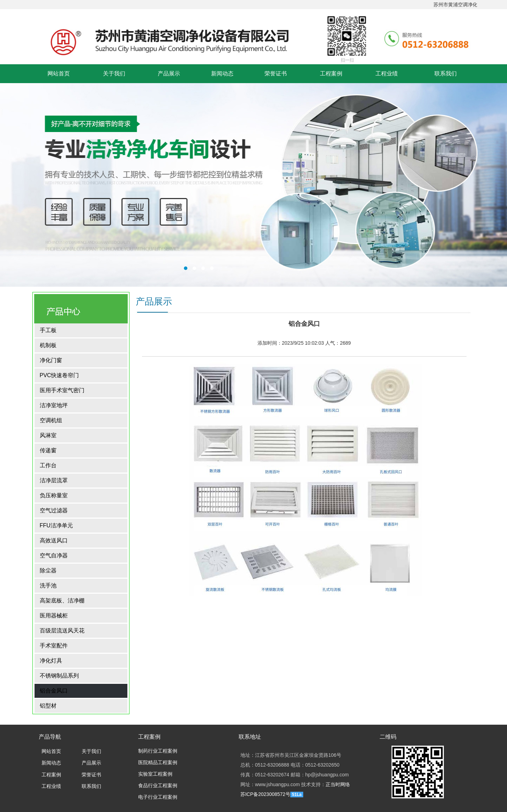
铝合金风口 (54, 691)
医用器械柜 (54, 616)
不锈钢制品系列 (59, 676)
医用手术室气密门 (62, 390)
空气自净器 (54, 555)
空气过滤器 (54, 510)
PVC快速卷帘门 (59, 375)
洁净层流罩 (54, 480)
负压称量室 (54, 495)
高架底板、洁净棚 (62, 601)
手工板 (48, 330)
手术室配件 (54, 646)
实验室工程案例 (155, 774)
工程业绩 (387, 74)
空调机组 (51, 420)
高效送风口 (54, 540)
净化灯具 (51, 661)
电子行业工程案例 (158, 797)
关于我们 (114, 74)
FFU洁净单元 (56, 525)
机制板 (48, 345)
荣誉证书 (276, 74)
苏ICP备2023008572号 (265, 794)
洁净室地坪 (54, 405)
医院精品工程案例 (158, 763)
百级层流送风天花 (62, 631)
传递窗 (48, 450)
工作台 (48, 465)
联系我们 (446, 74)
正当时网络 (338, 784)
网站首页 (59, 74)
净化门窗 (51, 360)
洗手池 (48, 586)
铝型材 (48, 706)
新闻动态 (222, 74)
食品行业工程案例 (158, 786)
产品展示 (169, 74)
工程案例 (331, 74)
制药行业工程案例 (158, 751)
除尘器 (48, 570)
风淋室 (48, 435)
